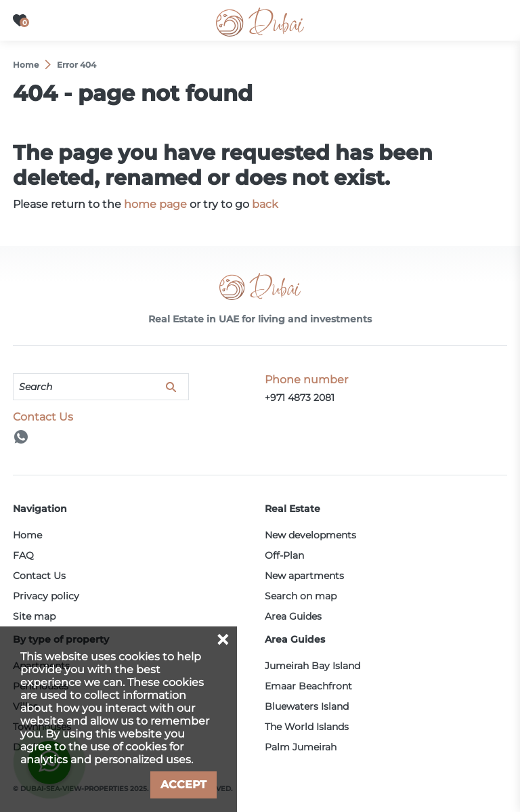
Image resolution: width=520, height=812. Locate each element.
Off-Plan (284, 555)
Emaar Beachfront (308, 686)
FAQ (23, 555)
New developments (310, 535)
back (265, 204)
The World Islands (307, 727)
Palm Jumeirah (301, 747)
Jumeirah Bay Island (312, 666)
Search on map (301, 596)
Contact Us (39, 576)
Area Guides (293, 616)
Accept (183, 785)
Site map (34, 616)
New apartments (304, 576)
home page (155, 204)
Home (27, 535)
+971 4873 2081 (300, 398)
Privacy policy (46, 596)
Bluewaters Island (307, 706)
